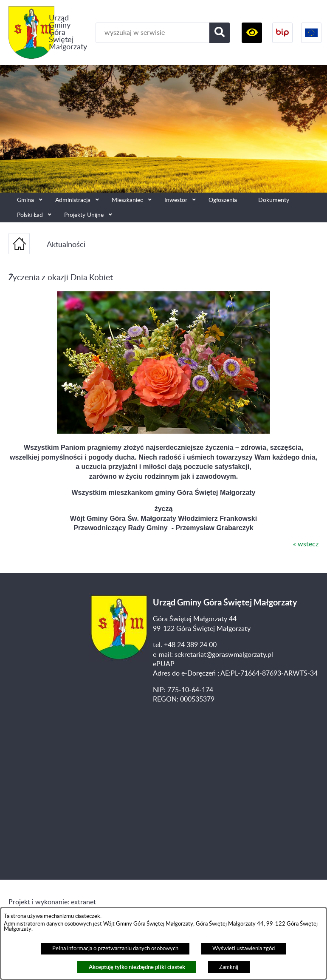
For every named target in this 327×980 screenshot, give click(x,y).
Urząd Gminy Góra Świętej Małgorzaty (68, 33)
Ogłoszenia (223, 200)
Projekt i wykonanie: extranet (52, 902)
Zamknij (229, 967)
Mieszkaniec (127, 200)
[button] (252, 33)
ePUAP (164, 664)
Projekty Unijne (84, 215)
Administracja (73, 200)
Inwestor (176, 200)
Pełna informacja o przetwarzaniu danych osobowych (115, 949)
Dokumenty (274, 200)
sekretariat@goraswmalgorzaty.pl (224, 655)
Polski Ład (30, 215)
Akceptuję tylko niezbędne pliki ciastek (137, 967)
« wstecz (306, 544)
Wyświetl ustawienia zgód (244, 949)
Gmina (25, 200)
